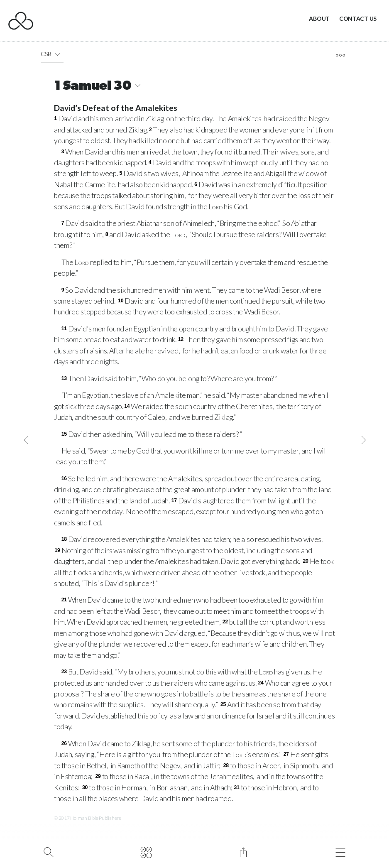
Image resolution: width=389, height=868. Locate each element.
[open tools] (340, 55)
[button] (57, 54)
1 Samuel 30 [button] (99, 87)
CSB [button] (52, 54)
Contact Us (358, 18)
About (319, 18)
